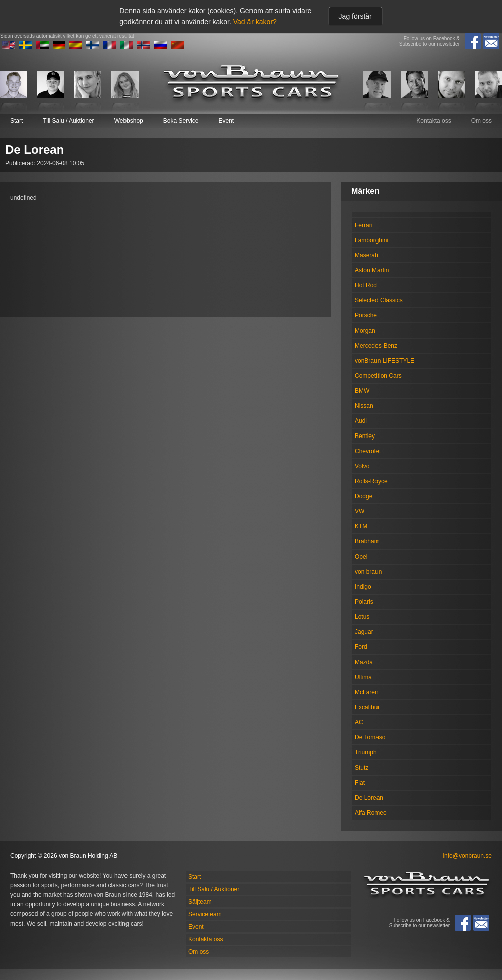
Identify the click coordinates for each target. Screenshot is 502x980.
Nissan (364, 406)
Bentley (365, 436)
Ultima (363, 677)
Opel (361, 557)
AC (359, 722)
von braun (368, 572)
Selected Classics (379, 300)
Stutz (362, 768)
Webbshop (129, 121)
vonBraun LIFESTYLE (385, 361)
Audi (361, 421)
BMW (362, 391)
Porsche (366, 315)
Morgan (365, 331)
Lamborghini (371, 240)
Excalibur (367, 707)
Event (226, 121)
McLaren (367, 692)
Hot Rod (366, 285)
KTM (361, 526)
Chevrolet (368, 451)
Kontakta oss (433, 121)
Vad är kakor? (255, 22)
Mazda (364, 662)
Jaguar (364, 632)
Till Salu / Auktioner (68, 121)
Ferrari (364, 225)
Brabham (367, 541)
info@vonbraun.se (467, 856)
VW (360, 511)
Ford (361, 647)
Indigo (363, 587)
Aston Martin (372, 270)
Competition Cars (378, 376)
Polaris (364, 602)
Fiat (360, 783)
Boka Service (181, 121)
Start (16, 121)
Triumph (366, 752)
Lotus (362, 617)
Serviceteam (205, 914)
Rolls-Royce (371, 481)
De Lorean (369, 798)
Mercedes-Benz (376, 346)
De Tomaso (370, 737)
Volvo (362, 466)
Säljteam (200, 902)
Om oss (482, 121)
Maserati (366, 255)
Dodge (364, 496)
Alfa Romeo (371, 813)
